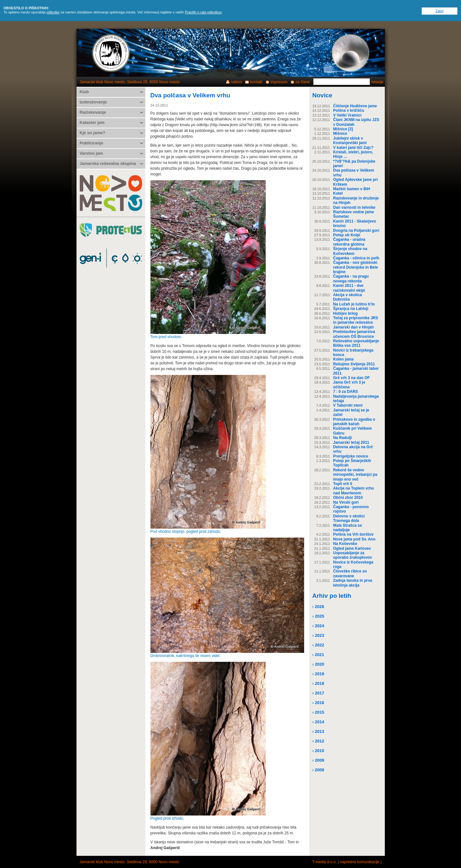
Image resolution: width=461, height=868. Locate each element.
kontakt (256, 82)
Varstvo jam (91, 153)
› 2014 (318, 722)
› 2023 (318, 635)
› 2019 (318, 674)
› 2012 (318, 741)
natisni (236, 82)
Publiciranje (92, 143)
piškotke (53, 12)
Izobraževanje (93, 102)
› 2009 (318, 760)
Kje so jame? (93, 133)
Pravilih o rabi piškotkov (203, 12)
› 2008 (318, 770)
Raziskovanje (93, 112)
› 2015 (318, 712)
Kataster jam (92, 122)
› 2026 (318, 607)
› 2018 (318, 683)
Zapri (439, 11)
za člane (303, 82)
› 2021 (318, 655)
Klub (84, 92)
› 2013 (318, 731)
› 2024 (318, 626)
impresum (279, 82)
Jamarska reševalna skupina (108, 163)
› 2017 (318, 693)
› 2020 (318, 664)
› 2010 (318, 751)
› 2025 (318, 616)
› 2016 (318, 703)
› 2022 (318, 645)
